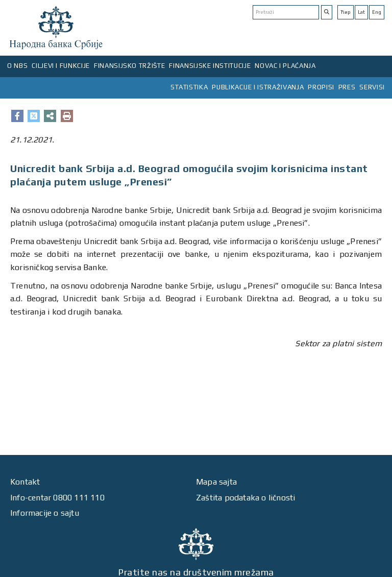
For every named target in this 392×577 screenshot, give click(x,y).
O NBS (17, 66)
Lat (361, 12)
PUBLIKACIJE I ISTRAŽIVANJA (258, 87)
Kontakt (25, 482)
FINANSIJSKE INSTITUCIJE (210, 66)
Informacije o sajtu (45, 513)
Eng (377, 12)
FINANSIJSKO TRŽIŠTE (129, 66)
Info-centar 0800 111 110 (57, 498)
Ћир (346, 12)
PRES (347, 87)
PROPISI (321, 87)
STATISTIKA (189, 87)
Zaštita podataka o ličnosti (246, 498)
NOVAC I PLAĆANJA (285, 66)
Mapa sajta (216, 482)
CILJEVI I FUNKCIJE (61, 66)
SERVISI (372, 87)
